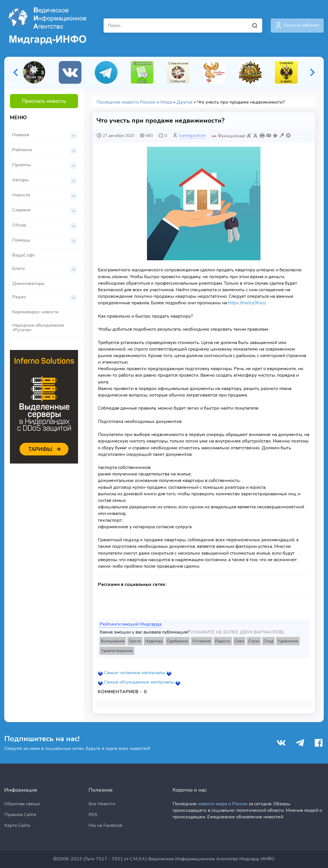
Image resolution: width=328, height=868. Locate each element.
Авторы (44, 180)
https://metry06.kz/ (247, 303)
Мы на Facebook (106, 825)
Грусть (135, 641)
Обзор (44, 226)
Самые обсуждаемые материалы (139, 682)
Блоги (44, 269)
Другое (185, 102)
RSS (93, 815)
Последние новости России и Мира (134, 102)
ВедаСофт (24, 255)
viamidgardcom (192, 136)
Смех (239, 641)
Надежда (154, 641)
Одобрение (177, 641)
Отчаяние (202, 641)
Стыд (268, 641)
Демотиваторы (28, 284)
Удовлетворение (117, 651)
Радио (44, 297)
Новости (44, 195)
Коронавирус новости (35, 312)
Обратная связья (22, 804)
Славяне (44, 210)
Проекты (44, 165)
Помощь (44, 241)
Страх (254, 641)
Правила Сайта (20, 815)
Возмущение (113, 641)
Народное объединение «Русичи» (38, 328)
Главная (44, 135)
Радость (223, 641)
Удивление (288, 641)
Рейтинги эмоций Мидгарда (131, 624)
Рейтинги (44, 150)
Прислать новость (44, 101)
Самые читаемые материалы (135, 673)
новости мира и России (222, 804)
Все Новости (102, 804)
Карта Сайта (17, 825)
